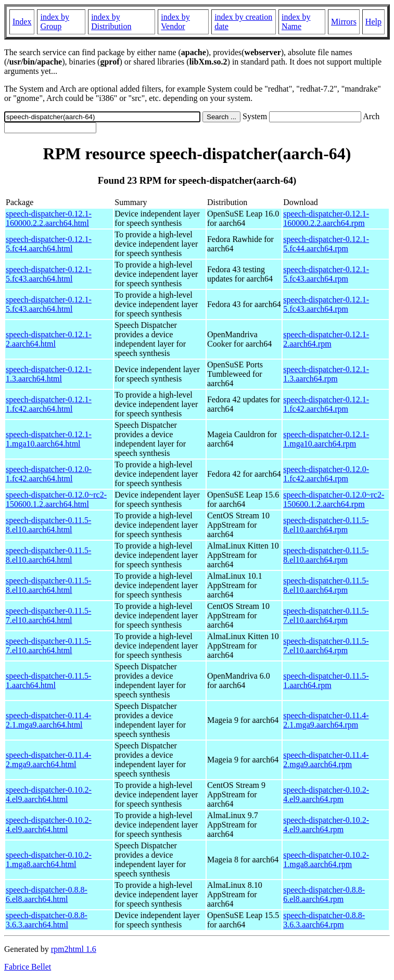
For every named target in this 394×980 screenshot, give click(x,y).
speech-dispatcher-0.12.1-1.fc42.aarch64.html (49, 404)
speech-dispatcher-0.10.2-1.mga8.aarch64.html (49, 860)
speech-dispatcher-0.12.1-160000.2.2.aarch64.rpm (326, 218)
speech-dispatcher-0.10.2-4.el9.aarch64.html (49, 794)
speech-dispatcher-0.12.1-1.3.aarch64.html (49, 374)
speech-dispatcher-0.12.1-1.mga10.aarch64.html (49, 439)
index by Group (55, 22)
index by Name (296, 22)
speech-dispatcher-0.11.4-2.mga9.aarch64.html (48, 760)
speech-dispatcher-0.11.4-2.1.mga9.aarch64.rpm (326, 720)
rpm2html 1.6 (74, 949)
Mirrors (344, 22)
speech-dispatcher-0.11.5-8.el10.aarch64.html (48, 525)
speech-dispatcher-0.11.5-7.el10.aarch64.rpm (326, 615)
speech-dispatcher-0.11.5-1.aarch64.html (48, 680)
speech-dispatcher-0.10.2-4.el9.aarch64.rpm (326, 794)
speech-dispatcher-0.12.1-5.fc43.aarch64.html (49, 274)
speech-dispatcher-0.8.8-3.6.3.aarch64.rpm (324, 920)
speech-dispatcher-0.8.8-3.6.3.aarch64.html (47, 920)
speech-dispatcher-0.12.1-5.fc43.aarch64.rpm (326, 274)
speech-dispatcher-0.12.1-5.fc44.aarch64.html (49, 244)
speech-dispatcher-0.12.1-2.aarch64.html (49, 339)
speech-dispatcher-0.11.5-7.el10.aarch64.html (48, 615)
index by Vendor (175, 22)
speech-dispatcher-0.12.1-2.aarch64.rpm (326, 339)
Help (373, 22)
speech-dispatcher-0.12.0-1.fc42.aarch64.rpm (326, 474)
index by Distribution (111, 22)
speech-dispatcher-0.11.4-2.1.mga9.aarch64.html (48, 720)
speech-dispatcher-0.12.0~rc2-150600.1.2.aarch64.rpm (334, 499)
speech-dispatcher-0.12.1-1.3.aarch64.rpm (326, 374)
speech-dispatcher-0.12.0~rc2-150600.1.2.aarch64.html (56, 499)
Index (22, 22)
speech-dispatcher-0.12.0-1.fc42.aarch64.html (49, 474)
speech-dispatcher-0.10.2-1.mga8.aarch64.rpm (326, 860)
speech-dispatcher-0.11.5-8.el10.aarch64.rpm (326, 525)
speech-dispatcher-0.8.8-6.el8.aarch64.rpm (324, 894)
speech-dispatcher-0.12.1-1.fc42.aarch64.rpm (326, 404)
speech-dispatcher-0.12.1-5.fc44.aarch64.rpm (326, 244)
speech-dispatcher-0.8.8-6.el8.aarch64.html (47, 894)
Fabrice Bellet (28, 967)
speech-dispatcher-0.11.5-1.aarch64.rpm (326, 680)
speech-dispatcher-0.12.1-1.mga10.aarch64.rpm (326, 439)
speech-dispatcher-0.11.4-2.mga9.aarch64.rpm (326, 760)
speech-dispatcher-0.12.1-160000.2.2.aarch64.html (49, 218)
